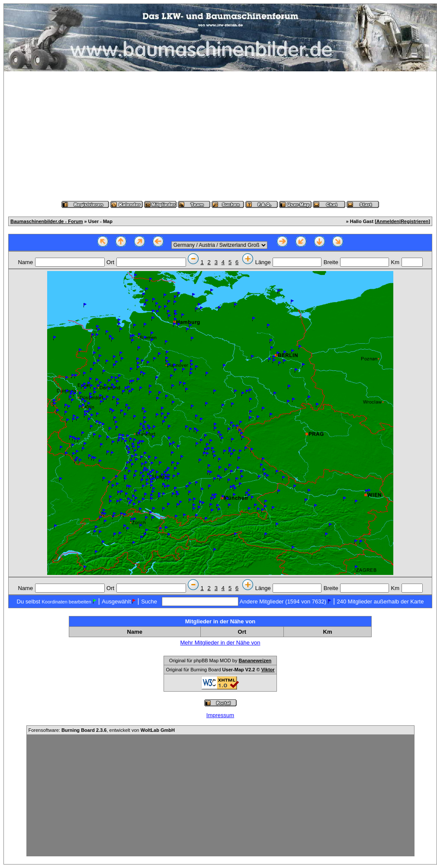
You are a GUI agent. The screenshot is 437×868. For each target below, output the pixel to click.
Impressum (220, 715)
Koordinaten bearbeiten (66, 602)
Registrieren (415, 221)
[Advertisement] (220, 136)
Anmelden (388, 221)
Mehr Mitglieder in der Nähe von (220, 643)
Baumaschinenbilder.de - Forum (47, 221)
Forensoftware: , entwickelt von (102, 730)
